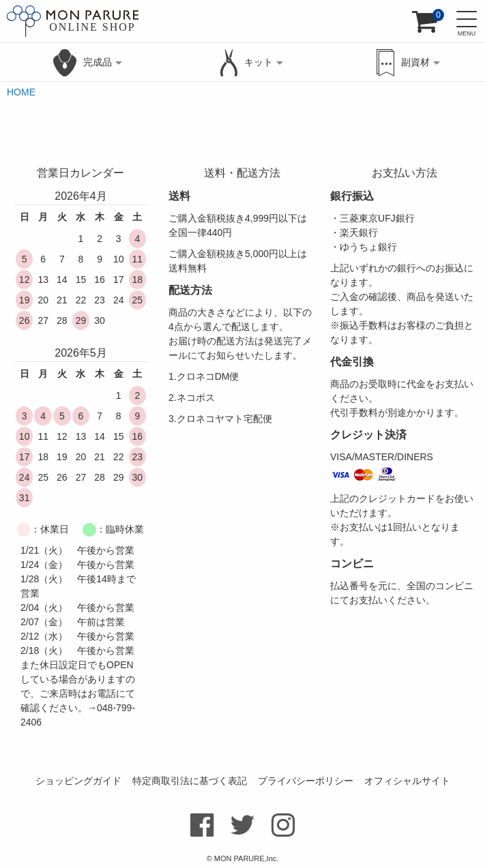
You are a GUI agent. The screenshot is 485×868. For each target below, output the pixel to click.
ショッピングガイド (78, 781)
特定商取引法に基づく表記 (190, 781)
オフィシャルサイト (407, 781)
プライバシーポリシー (306, 781)
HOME (21, 92)
